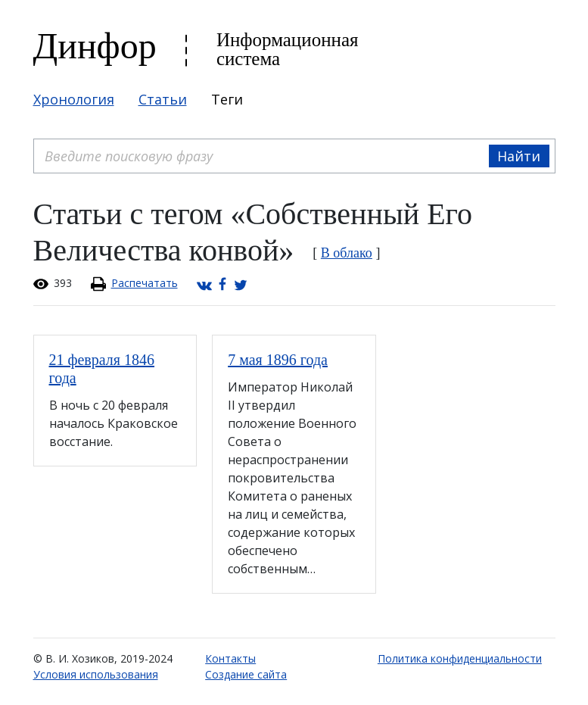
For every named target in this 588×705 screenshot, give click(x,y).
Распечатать (145, 283)
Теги (227, 99)
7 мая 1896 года (278, 360)
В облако (347, 253)
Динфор (95, 46)
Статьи (163, 99)
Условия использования (96, 674)
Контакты (230, 658)
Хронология (74, 99)
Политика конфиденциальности (460, 658)
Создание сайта (246, 674)
